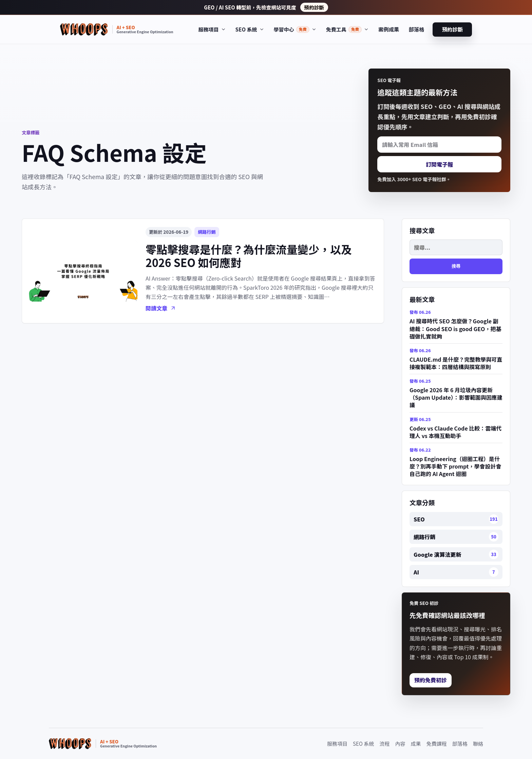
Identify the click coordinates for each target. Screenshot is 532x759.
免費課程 (437, 744)
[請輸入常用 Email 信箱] (439, 145)
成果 (416, 744)
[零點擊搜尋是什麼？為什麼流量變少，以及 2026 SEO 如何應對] (83, 271)
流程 (384, 744)
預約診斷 (314, 7)
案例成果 (389, 29)
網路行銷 (207, 232)
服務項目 (337, 744)
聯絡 (478, 744)
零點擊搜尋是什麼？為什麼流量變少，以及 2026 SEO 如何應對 (249, 256)
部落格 (416, 29)
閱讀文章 (161, 308)
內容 (400, 744)
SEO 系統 (363, 744)
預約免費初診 (431, 680)
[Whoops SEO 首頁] (117, 29)
